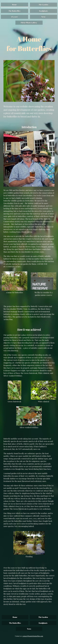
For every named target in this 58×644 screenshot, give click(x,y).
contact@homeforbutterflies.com (33, 636)
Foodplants (44, 11)
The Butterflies (15, 11)
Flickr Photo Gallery (29, 23)
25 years (15, 17)
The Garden (43, 5)
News (43, 17)
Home (14, 5)
